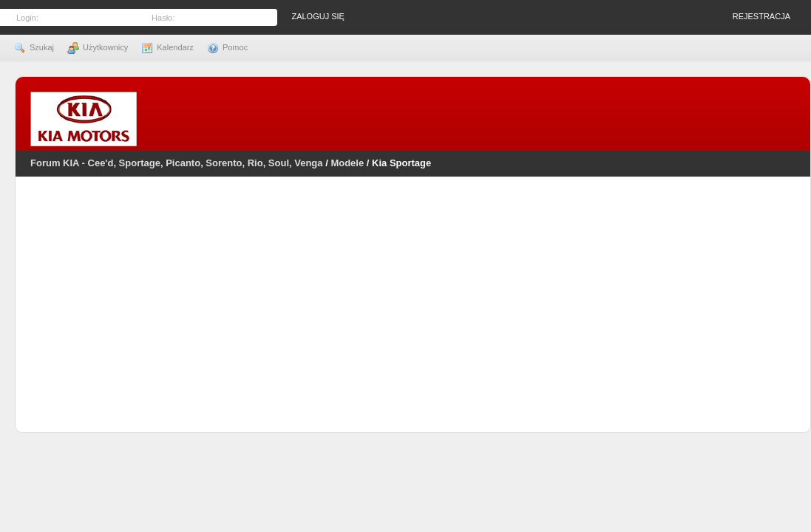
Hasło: (163, 18)
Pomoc (227, 47)
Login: (27, 18)
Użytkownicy (98, 47)
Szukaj (34, 47)
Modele (347, 163)
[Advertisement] (413, 314)
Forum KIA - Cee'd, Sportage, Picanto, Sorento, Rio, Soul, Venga (177, 163)
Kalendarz (167, 47)
